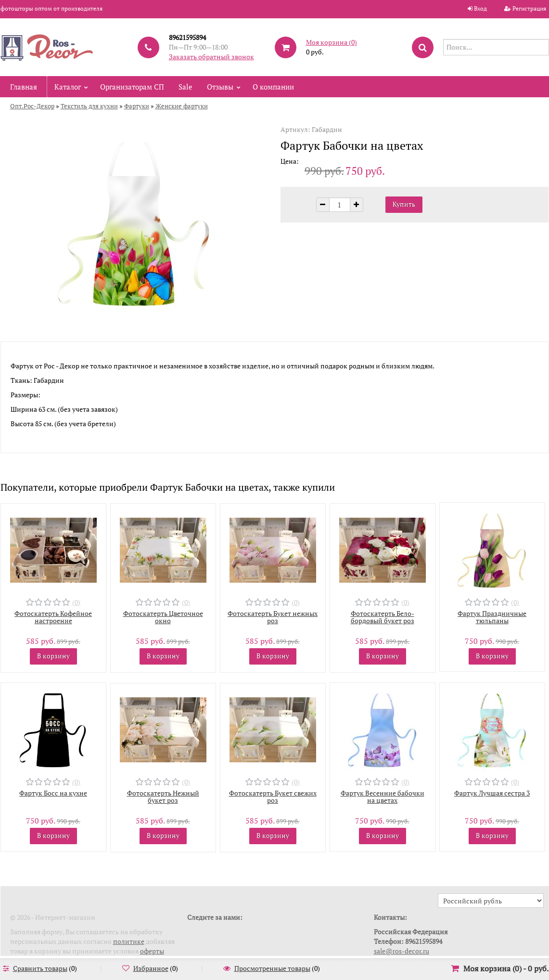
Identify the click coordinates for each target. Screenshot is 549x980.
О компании (273, 87)
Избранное (151, 968)
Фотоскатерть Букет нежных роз (273, 617)
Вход (480, 8)
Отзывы (220, 87)
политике (129, 941)
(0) (76, 602)
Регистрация (529, 8)
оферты (152, 951)
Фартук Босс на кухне (53, 793)
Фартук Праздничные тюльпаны (492, 617)
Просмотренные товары (272, 968)
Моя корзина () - (506, 968)
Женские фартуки (182, 106)
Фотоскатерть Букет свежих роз (273, 797)
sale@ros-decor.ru (402, 951)
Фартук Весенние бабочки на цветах (383, 797)
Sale (185, 87)
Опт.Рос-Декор (32, 106)
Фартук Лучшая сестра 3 (492, 793)
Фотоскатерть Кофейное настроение (53, 617)
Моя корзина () (332, 42)
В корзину (53, 656)
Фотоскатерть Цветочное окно (163, 617)
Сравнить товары (40, 968)
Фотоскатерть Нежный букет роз (163, 797)
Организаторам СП (132, 87)
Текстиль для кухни (89, 106)
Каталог (68, 87)
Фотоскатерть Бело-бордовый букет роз (383, 617)
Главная (24, 87)
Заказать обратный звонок (211, 57)
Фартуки (137, 106)
